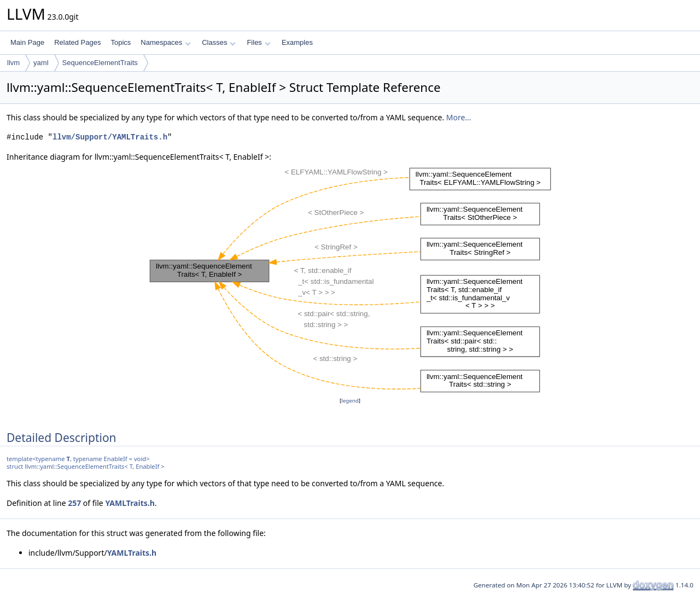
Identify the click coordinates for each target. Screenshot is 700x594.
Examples (297, 42)
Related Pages (77, 42)
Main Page (27, 42)
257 (74, 503)
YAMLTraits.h (130, 503)
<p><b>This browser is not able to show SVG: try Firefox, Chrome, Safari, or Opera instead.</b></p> (350, 279)
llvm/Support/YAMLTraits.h (110, 137)
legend (350, 401)
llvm (13, 63)
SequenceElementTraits (100, 63)
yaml (41, 63)
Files (258, 42)
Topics (121, 42)
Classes (219, 42)
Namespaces (165, 42)
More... (459, 117)
